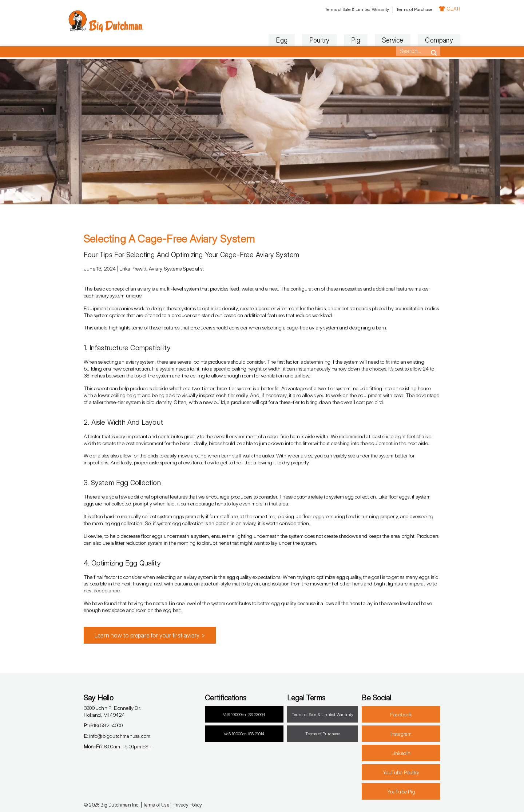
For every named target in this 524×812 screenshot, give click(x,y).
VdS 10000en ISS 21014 (244, 734)
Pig (336, 40)
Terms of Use (156, 805)
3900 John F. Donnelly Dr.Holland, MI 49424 (112, 711)
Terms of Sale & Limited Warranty (337, 9)
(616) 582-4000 (103, 725)
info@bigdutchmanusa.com (117, 736)
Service (373, 40)
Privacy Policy (187, 805)
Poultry (299, 40)
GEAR (430, 9)
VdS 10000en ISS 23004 (244, 715)
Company (419, 40)
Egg (262, 40)
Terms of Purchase (394, 9)
